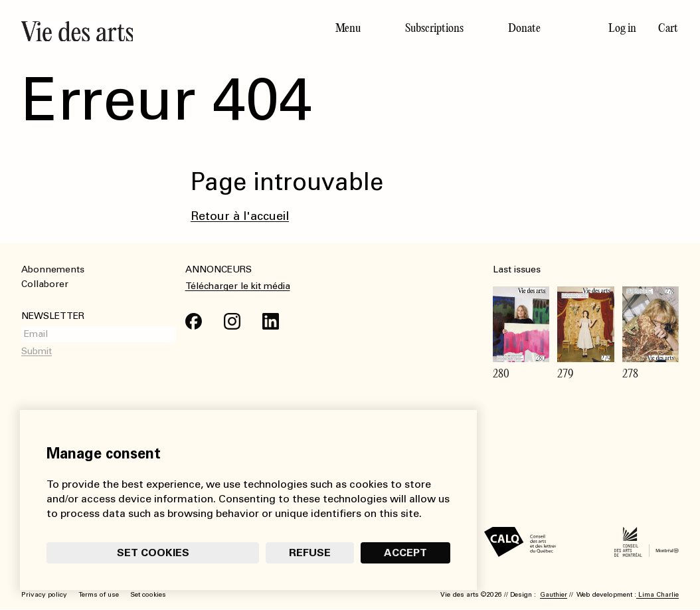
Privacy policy (44, 595)
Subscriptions (434, 28)
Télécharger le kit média (238, 286)
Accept (405, 553)
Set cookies (153, 553)
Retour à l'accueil (240, 216)
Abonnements (53, 269)
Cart (668, 28)
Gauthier (554, 595)
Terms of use (99, 595)
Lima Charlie (657, 595)
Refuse (310, 553)
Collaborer (45, 284)
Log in (622, 28)
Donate (524, 28)
